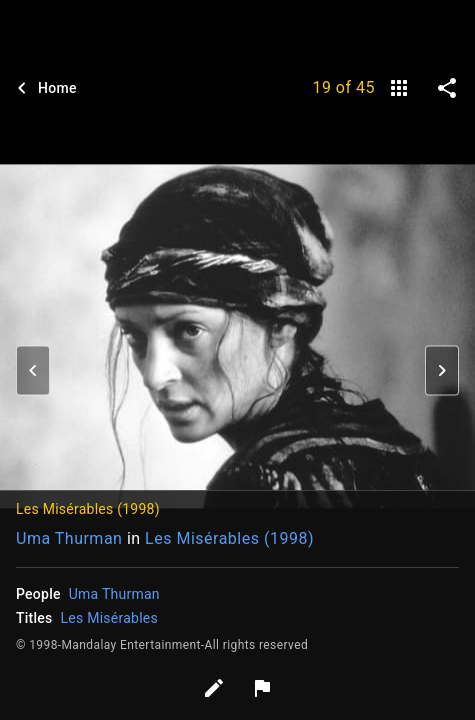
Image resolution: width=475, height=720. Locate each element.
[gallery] (399, 88)
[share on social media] (447, 88)
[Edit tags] (214, 688)
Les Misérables (109, 618)
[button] (33, 370)
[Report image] (262, 688)
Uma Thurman (69, 538)
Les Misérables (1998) (229, 538)
